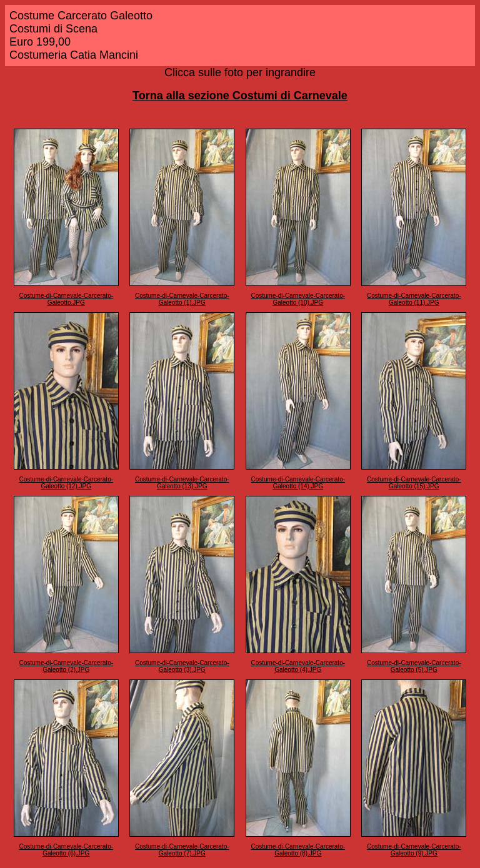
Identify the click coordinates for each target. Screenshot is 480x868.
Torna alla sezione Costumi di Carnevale (240, 96)
